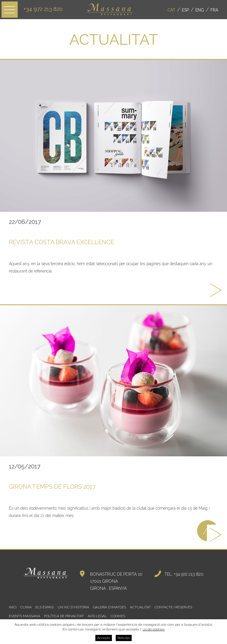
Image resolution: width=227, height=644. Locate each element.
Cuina (26, 607)
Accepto (104, 638)
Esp (185, 10)
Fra (214, 10)
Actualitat (140, 607)
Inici (13, 607)
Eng (200, 10)
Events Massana (25, 616)
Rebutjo (124, 638)
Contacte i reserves (173, 607)
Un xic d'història (73, 607)
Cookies (118, 616)
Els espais (45, 607)
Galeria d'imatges (110, 607)
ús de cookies (154, 629)
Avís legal (97, 616)
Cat (171, 10)
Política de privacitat (64, 616)
